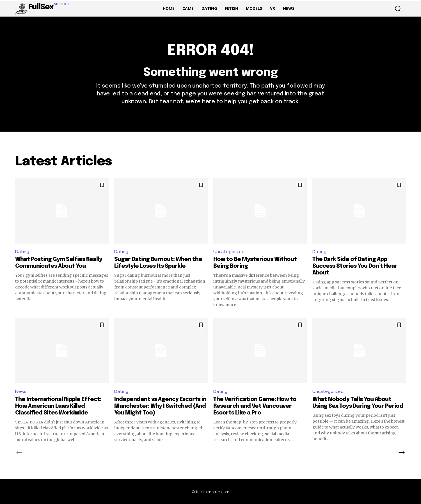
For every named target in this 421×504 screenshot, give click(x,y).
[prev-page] (20, 453)
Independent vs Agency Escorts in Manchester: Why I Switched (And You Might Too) (160, 406)
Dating (22, 252)
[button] (398, 8)
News (21, 391)
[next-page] (401, 453)
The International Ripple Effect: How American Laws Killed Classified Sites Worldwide (58, 406)
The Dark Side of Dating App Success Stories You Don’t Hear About (355, 266)
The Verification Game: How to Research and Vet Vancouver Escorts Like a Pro (255, 406)
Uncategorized (229, 252)
